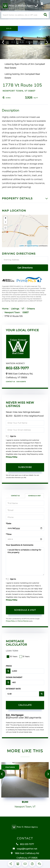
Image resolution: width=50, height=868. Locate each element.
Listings (15, 309)
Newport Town (12, 313)
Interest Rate (13, 689)
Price (9, 666)
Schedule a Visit (34, 496)
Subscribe (25, 467)
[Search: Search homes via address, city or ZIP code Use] (25, 15)
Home (5, 309)
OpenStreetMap (32, 246)
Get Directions (25, 268)
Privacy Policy (12, 457)
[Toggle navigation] (48, 6)
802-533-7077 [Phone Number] (36, 6)
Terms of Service (23, 621)
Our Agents (21, 382)
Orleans (31, 309)
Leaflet (22, 246)
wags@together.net (25, 851)
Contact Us (10, 382)
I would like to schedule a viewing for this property (25, 561)
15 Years (25, 656)
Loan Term (12, 651)
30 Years (12, 656)
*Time (9, 534)
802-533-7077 (17, 368)
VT (23, 309)
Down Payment (14, 677)
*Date (9, 523)
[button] (45, 15)
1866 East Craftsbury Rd (25, 858)
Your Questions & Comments (20, 545)
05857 (26, 313)
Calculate (25, 705)
